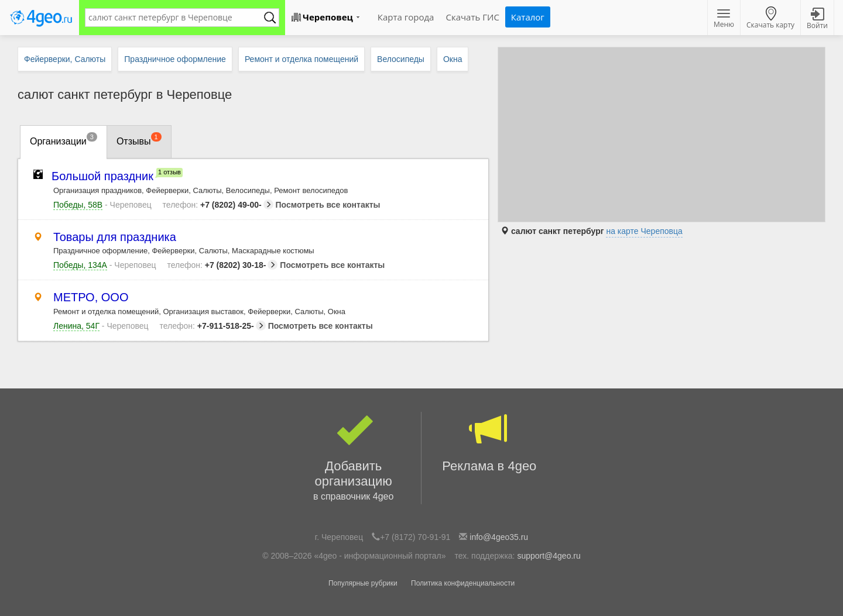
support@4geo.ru (549, 556)
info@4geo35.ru (499, 537)
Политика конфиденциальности (463, 583)
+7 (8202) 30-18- (222, 265)
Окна (453, 59)
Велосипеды (401, 59)
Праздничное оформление (175, 59)
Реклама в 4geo (489, 443)
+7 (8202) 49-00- (218, 205)
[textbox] (176, 18)
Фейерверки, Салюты (65, 59)
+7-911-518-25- (212, 326)
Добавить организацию (353, 458)
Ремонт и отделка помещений (301, 59)
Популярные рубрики (363, 583)
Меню (724, 19)
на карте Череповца (644, 231)
